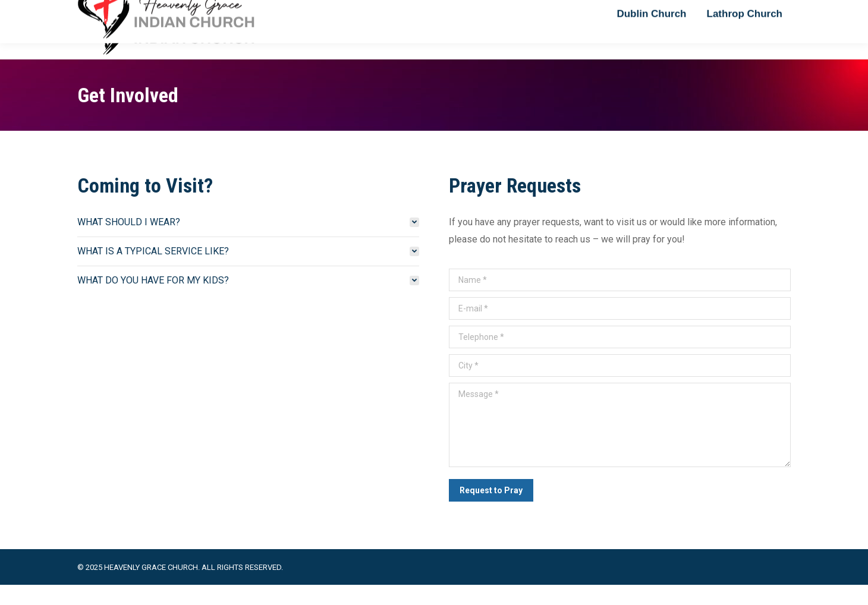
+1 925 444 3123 (229, 10)
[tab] (248, 242)
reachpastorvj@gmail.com (130, 10)
